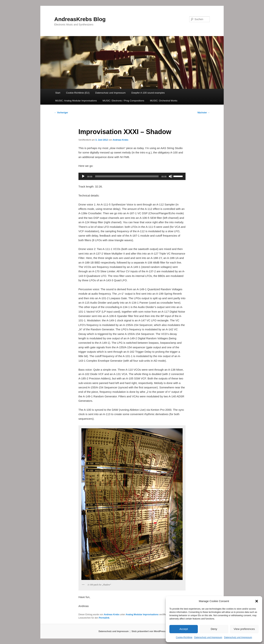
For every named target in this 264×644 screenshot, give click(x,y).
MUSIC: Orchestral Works (164, 101)
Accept (184, 629)
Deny (214, 629)
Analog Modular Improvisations (142, 615)
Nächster (204, 113)
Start (58, 93)
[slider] (127, 176)
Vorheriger (61, 113)
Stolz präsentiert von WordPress (148, 631)
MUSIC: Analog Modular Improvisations (76, 101)
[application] (132, 176)
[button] (257, 601)
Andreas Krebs (120, 140)
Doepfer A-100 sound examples (148, 93)
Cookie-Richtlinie (184, 637)
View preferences (244, 629)
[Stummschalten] (170, 176)
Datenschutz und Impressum (208, 637)
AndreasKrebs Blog (80, 19)
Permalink (104, 618)
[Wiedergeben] (83, 176)
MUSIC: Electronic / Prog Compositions (123, 101)
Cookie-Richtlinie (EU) (78, 93)
